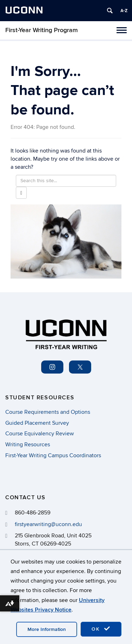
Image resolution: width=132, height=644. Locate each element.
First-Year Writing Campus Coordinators (53, 455)
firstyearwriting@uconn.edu (48, 524)
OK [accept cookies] (101, 629)
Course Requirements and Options (48, 412)
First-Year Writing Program (42, 30)
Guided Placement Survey (37, 423)
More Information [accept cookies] (47, 629)
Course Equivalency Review (40, 434)
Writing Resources (28, 445)
